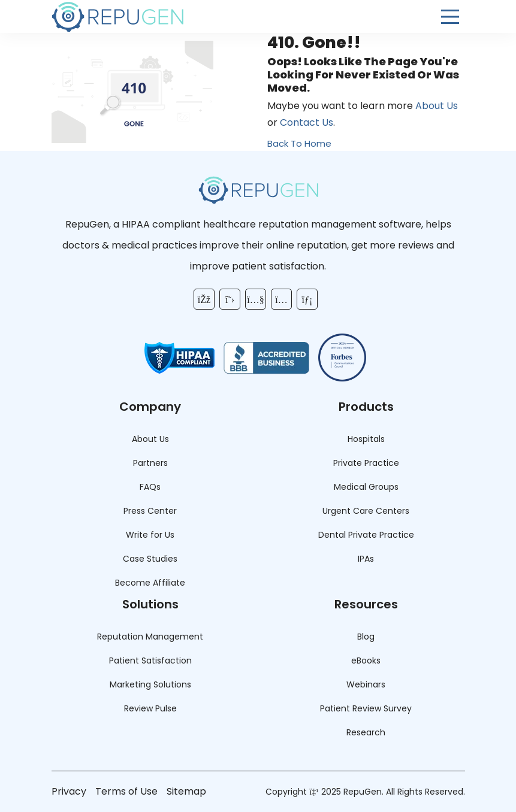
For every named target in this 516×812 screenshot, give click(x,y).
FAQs (150, 487)
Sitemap (186, 791)
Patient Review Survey (366, 708)
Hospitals (366, 439)
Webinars (366, 684)
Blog (366, 637)
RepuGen (363, 792)
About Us (437, 106)
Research (366, 732)
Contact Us (307, 122)
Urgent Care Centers (366, 511)
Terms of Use (126, 791)
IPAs (366, 559)
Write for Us (150, 535)
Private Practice (366, 463)
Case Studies (150, 559)
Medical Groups (366, 487)
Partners (150, 463)
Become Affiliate (150, 583)
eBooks (366, 660)
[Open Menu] (450, 17)
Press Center (150, 511)
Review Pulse (150, 708)
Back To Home (299, 143)
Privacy (69, 791)
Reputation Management (150, 637)
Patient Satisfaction (150, 660)
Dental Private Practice (366, 535)
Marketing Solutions (150, 684)
